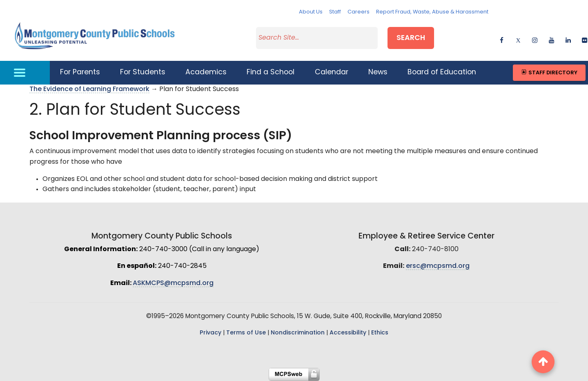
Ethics (380, 333)
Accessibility (348, 333)
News (378, 72)
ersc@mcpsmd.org (438, 266)
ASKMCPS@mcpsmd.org (173, 283)
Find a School (271, 72)
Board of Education (442, 72)
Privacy (210, 333)
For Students (143, 72)
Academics (206, 72)
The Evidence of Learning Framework (89, 89)
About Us (311, 12)
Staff (335, 12)
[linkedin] (568, 39)
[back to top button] (543, 362)
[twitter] (518, 39)
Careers (359, 12)
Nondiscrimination (298, 333)
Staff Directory (549, 72)
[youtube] (551, 39)
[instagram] (535, 39)
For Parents (80, 72)
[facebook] (502, 39)
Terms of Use (246, 333)
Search (411, 38)
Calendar (332, 72)
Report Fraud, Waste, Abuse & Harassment (432, 12)
